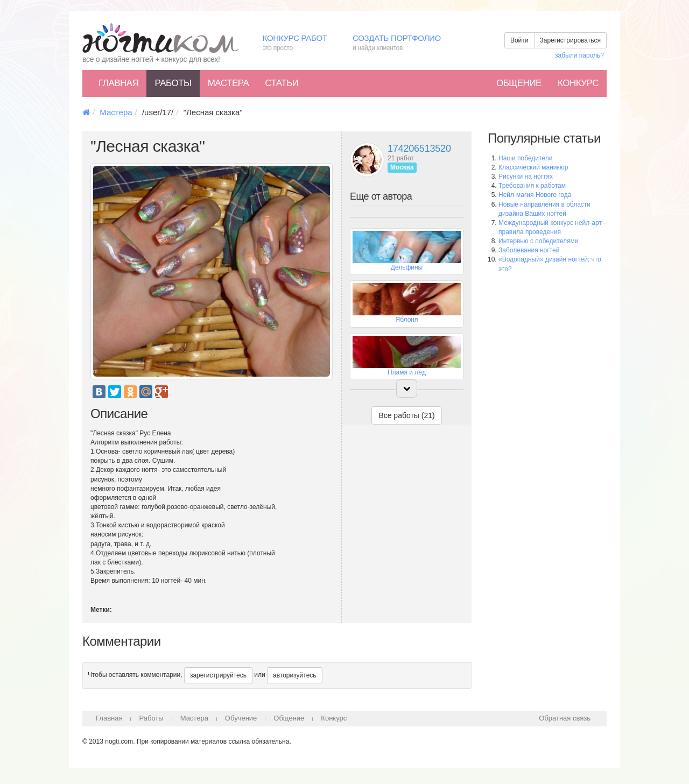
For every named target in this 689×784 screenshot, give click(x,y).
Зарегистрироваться (570, 40)
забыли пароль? (579, 55)
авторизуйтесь (295, 675)
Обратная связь (565, 718)
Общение (519, 83)
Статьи (282, 83)
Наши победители (525, 158)
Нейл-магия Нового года (535, 195)
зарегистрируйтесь (218, 675)
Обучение (241, 718)
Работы (173, 83)
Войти (519, 40)
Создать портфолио (405, 43)
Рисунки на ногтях (526, 176)
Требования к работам (532, 186)
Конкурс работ (300, 43)
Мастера (229, 83)
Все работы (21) (406, 415)
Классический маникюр (533, 167)
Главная (118, 83)
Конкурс (578, 83)
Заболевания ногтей (529, 250)
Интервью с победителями (538, 241)
